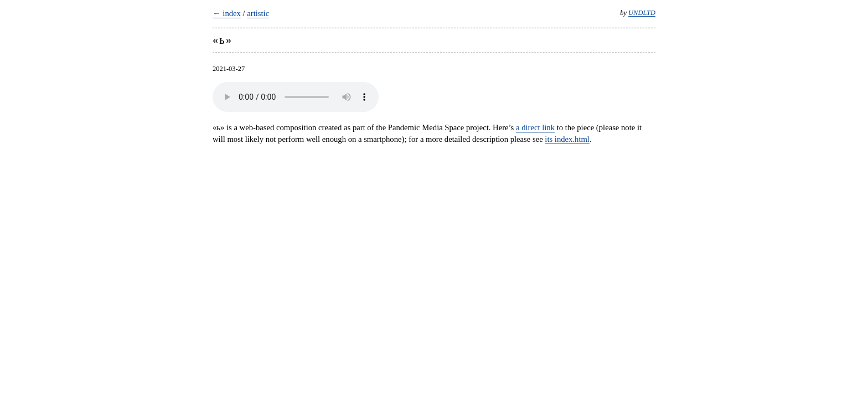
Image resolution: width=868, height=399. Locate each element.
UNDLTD (642, 13)
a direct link (535, 127)
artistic (258, 13)
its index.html (567, 139)
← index (227, 13)
